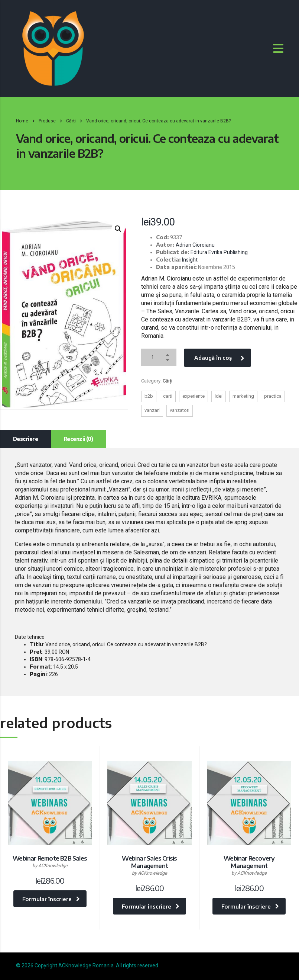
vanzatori (180, 410)
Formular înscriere (51, 899)
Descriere (25, 439)
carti (168, 396)
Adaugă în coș (219, 358)
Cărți (168, 381)
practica (273, 396)
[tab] (25, 439)
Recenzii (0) (78, 439)
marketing (243, 396)
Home (22, 121)
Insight (190, 260)
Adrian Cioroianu (195, 245)
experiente (194, 396)
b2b (149, 396)
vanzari (152, 410)
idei (219, 396)
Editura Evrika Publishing (219, 252)
